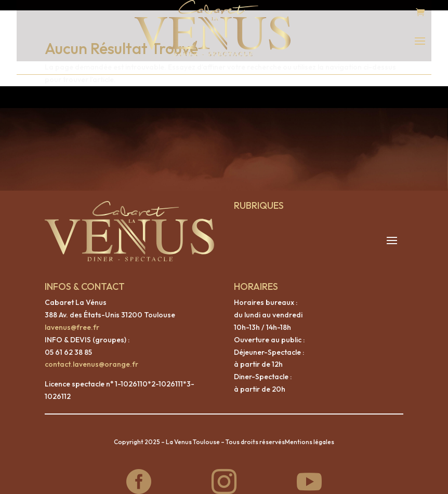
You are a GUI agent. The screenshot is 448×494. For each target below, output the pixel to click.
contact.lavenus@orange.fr (91, 354)
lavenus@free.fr (72, 317)
